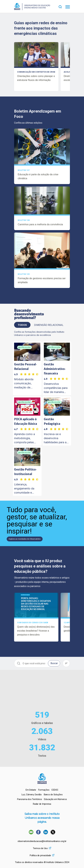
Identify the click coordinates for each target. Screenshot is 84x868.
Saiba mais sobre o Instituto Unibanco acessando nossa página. (42, 818)
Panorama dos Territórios (29, 799)
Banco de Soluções (53, 795)
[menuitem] (31, 790)
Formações (44, 790)
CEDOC (55, 790)
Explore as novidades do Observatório (25, 539)
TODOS (22, 325)
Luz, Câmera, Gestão (32, 795)
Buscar (54, 663)
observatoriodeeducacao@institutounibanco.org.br (42, 841)
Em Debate (31, 790)
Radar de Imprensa (42, 804)
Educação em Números (55, 799)
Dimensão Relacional (49, 325)
